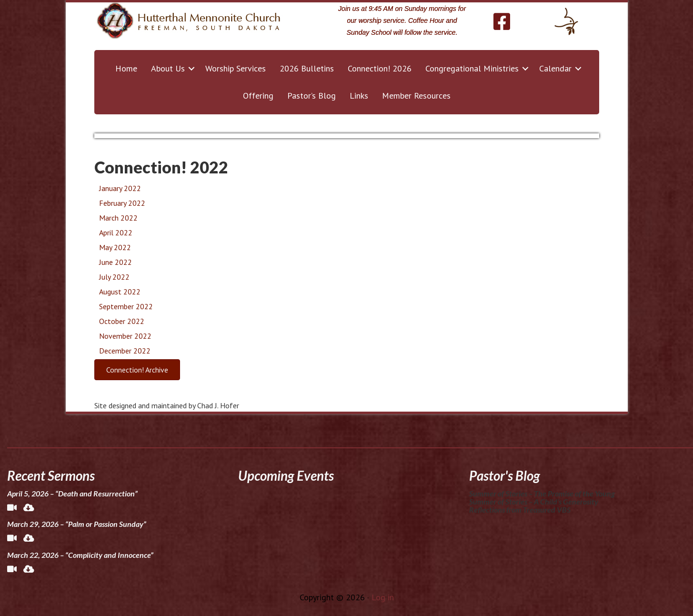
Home (126, 68)
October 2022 (122, 321)
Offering (258, 96)
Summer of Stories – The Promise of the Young (542, 493)
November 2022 (125, 336)
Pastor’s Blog (311, 96)
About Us (168, 68)
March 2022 (118, 218)
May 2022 (115, 247)
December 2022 (125, 351)
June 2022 (115, 262)
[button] (191, 68)
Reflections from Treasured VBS (520, 510)
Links (359, 96)
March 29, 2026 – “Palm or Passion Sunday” (77, 524)
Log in (383, 597)
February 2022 (122, 203)
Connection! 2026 (380, 68)
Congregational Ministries (472, 68)
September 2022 (126, 306)
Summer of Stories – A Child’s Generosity (534, 501)
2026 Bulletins (307, 68)
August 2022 (120, 292)
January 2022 (120, 188)
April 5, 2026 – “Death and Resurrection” (72, 493)
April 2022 (116, 232)
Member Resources (416, 96)
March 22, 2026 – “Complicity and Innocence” (80, 555)
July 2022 (114, 277)
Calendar (555, 68)
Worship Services (236, 68)
